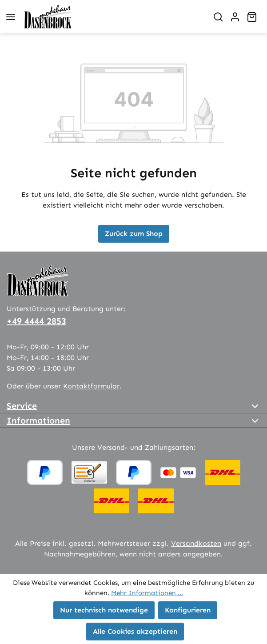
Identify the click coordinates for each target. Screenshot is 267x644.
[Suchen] (218, 17)
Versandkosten (196, 543)
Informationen (38, 420)
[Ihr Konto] (235, 17)
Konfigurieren (188, 610)
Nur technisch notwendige (104, 610)
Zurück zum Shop (134, 234)
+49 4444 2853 (36, 321)
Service (22, 406)
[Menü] (11, 17)
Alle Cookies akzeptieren (135, 631)
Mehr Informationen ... (147, 593)
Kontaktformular (91, 386)
